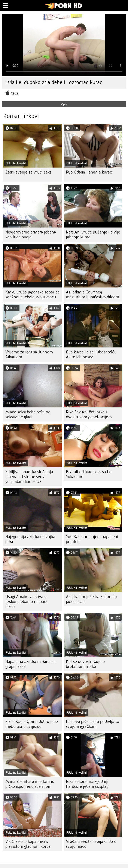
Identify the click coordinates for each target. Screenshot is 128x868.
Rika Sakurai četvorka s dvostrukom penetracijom (89, 414)
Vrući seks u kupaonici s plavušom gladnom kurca (28, 844)
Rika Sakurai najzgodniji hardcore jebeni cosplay (87, 784)
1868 (15, 94)
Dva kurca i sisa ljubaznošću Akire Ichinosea (91, 354)
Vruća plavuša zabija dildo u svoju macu (91, 844)
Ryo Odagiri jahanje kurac (89, 172)
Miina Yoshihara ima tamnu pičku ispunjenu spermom (30, 784)
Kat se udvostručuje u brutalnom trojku (85, 664)
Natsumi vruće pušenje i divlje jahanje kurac (93, 235)
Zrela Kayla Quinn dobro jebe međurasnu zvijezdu (32, 724)
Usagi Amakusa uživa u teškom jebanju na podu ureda (27, 602)
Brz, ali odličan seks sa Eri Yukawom (89, 474)
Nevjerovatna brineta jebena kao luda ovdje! (31, 235)
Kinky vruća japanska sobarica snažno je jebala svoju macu (32, 295)
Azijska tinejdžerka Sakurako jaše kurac (91, 599)
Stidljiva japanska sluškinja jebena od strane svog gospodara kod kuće (29, 477)
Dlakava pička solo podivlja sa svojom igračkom (93, 724)
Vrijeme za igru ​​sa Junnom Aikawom (29, 354)
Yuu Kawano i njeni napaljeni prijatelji (92, 539)
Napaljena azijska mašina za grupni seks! (31, 664)
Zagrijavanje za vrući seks (28, 172)
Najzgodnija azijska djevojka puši (30, 539)
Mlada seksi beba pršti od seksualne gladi (28, 414)
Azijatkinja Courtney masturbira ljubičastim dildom (92, 295)
